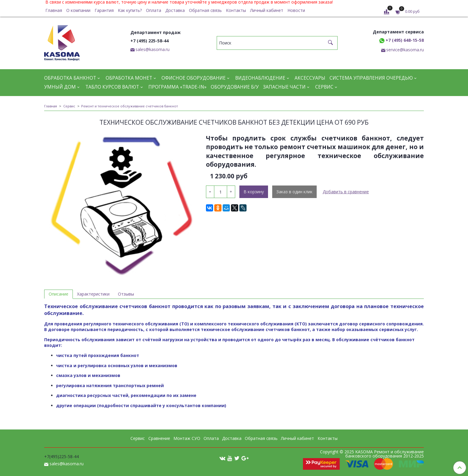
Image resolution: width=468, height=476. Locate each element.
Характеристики (93, 294)
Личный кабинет (267, 10)
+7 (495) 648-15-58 (402, 40)
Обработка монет (129, 78)
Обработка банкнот (70, 78)
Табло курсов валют (112, 87)
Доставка (175, 10)
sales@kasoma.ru (153, 49)
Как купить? (130, 10)
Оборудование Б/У (235, 87)
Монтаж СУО (187, 438)
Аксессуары (310, 78)
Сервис (324, 87)
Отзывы (126, 294)
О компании (78, 10)
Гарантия (104, 10)
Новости (296, 10)
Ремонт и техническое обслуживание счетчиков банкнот (130, 106)
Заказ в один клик (294, 192)
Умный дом (60, 87)
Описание (59, 294)
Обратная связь (205, 10)
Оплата (154, 10)
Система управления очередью (371, 78)
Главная (54, 10)
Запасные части (284, 87)
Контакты (236, 10)
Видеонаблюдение (260, 78)
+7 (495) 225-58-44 (150, 41)
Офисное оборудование (194, 78)
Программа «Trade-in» (177, 87)
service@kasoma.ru (405, 50)
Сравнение (159, 438)
